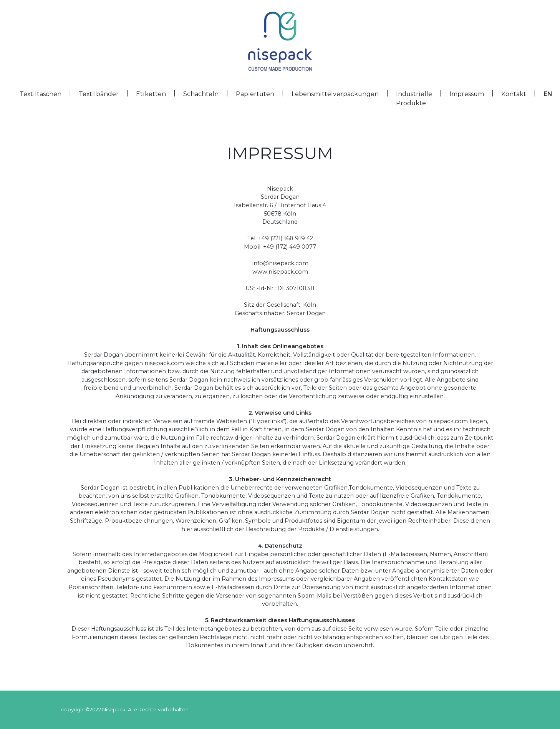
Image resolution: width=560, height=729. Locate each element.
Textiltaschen (44, 93)
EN (552, 93)
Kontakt (518, 93)
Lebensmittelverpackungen (339, 93)
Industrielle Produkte (418, 99)
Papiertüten (259, 93)
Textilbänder (103, 93)
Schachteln (205, 93)
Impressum (471, 93)
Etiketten (155, 93)
